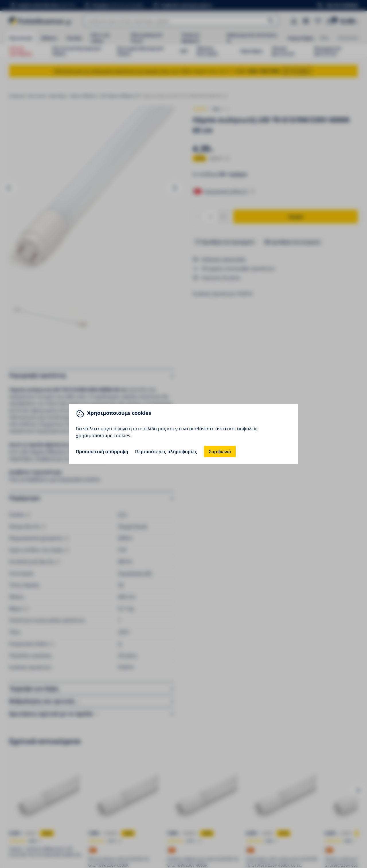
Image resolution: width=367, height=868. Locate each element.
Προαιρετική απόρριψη (102, 451)
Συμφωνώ (220, 451)
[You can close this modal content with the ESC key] (183, 434)
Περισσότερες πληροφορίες (166, 451)
